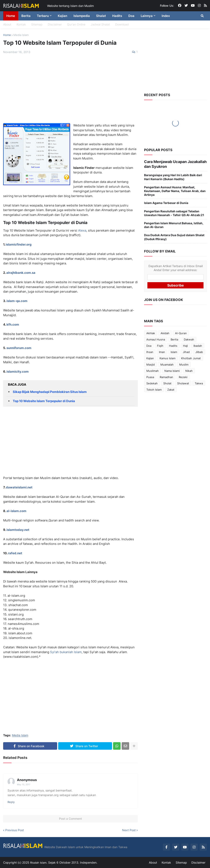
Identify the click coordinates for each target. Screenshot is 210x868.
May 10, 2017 (24, 784)
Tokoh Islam (154, 387)
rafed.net (15, 553)
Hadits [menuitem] (117, 16)
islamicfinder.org (19, 244)
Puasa (150, 375)
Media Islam (21, 35)
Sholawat (183, 381)
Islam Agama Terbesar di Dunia (166, 201)
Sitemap (37, 24)
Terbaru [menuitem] (43, 16)
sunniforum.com (19, 348)
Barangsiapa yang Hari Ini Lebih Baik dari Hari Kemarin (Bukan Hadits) (173, 175)
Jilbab (199, 350)
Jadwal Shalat (100, 24)
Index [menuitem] (166, 16)
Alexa (82, 230)
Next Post (129, 830)
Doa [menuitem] (131, 16)
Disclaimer (55, 24)
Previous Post (15, 830)
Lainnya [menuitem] (147, 16)
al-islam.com (16, 511)
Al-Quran (181, 331)
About (7, 24)
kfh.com (13, 324)
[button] (202, 16)
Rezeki (183, 375)
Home (7, 35)
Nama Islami (172, 369)
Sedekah (152, 381)
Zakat (171, 387)
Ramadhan (166, 375)
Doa (149, 344)
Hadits (173, 344)
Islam (174, 350)
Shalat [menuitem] (101, 16)
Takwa (199, 381)
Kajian (150, 356)
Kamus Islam (167, 356)
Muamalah (167, 362)
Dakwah (189, 337)
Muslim (184, 362)
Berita (174, 337)
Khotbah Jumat (191, 356)
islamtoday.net (18, 530)
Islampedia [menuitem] (82, 16)
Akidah (165, 331)
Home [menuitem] (11, 16)
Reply (11, 802)
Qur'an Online (76, 24)
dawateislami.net (19, 487)
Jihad (186, 350)
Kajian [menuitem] (62, 16)
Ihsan (150, 350)
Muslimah (153, 369)
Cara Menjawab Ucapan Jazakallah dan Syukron (172, 163)
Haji (185, 344)
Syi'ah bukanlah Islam (66, 652)
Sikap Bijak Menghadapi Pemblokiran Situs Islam (50, 392)
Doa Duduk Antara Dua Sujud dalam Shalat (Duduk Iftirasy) (174, 235)
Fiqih (160, 344)
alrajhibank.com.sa (21, 273)
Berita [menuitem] (26, 16)
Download (122, 24)
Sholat (167, 381)
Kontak (21, 24)
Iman (162, 350)
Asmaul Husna (156, 337)
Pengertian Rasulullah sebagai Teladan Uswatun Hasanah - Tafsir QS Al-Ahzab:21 (174, 211)
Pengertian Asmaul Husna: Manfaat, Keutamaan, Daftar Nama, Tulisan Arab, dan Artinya (175, 189)
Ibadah (198, 344)
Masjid (151, 362)
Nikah (189, 369)
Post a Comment (70, 819)
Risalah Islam (39, 862)
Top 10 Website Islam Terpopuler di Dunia (44, 401)
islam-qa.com (17, 301)
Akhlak (151, 331)
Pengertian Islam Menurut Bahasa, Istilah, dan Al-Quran (174, 223)
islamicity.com (18, 372)
